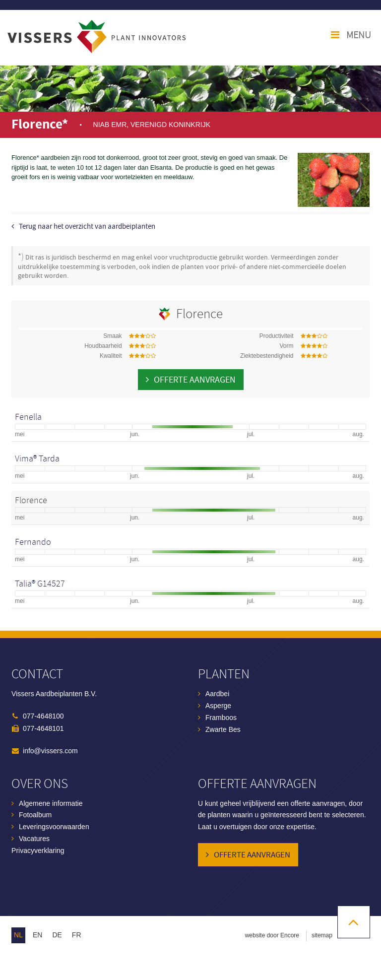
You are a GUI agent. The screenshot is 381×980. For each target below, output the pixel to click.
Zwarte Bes (223, 729)
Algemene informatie (51, 803)
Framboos (221, 718)
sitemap (322, 935)
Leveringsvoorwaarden (54, 827)
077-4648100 (43, 716)
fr (77, 935)
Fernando (33, 542)
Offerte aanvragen (195, 380)
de (57, 935)
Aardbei (217, 694)
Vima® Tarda (37, 459)
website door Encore (272, 935)
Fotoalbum (35, 815)
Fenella (28, 417)
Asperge (218, 706)
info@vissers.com (50, 751)
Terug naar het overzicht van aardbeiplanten (87, 227)
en (37, 935)
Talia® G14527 (40, 584)
